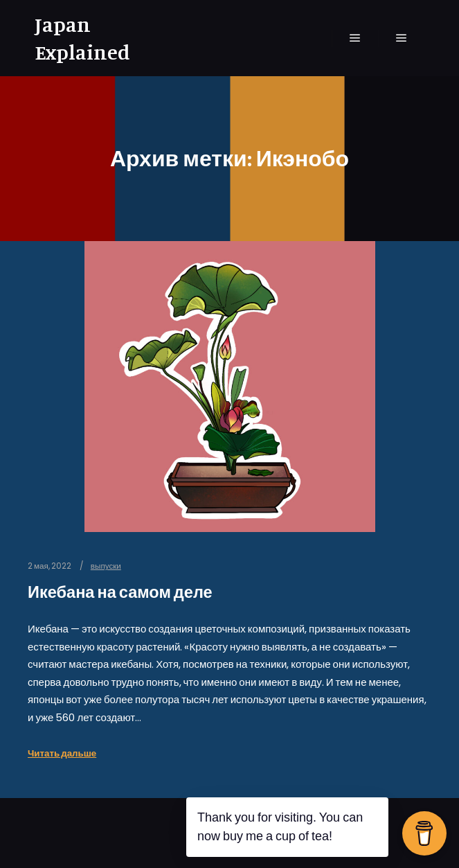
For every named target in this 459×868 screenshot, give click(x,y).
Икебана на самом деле (120, 592)
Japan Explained (82, 38)
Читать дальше (62, 753)
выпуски (106, 566)
